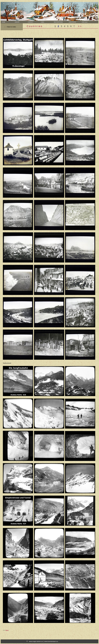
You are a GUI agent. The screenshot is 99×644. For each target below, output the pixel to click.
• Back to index (11, 27)
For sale (83, 22)
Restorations (58, 22)
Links (42, 22)
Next (7, 630)
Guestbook (71, 22)
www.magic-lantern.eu (36, 641)
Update (17, 22)
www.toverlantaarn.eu (51, 641)
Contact (30, 22)
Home (3, 22)
